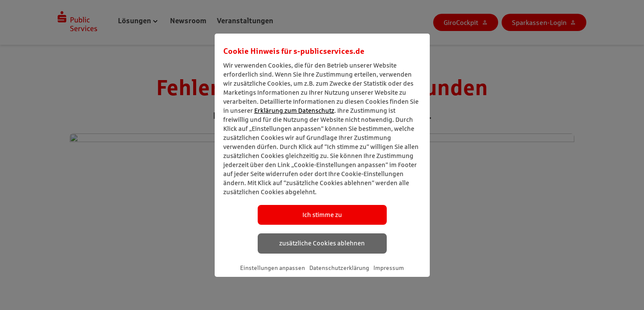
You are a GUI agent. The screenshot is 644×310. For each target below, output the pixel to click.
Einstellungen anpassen (273, 268)
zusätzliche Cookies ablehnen (322, 243)
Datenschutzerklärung (339, 268)
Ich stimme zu (322, 215)
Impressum (389, 268)
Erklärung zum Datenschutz (294, 110)
